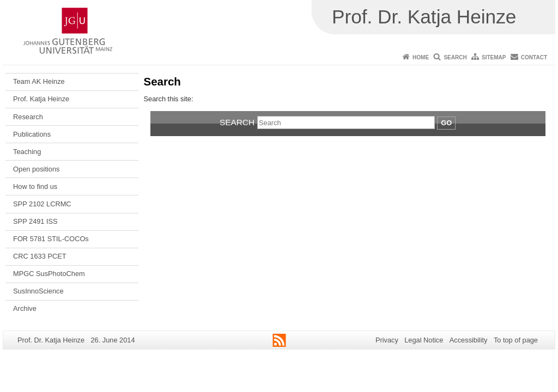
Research (28, 117)
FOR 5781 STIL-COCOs (51, 239)
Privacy (387, 340)
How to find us (35, 186)
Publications (32, 134)
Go (446, 123)
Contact (534, 57)
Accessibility (469, 340)
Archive (25, 308)
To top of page (516, 340)
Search (455, 57)
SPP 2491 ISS (35, 221)
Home (421, 57)
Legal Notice (424, 340)
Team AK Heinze (39, 81)
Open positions (36, 169)
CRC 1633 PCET (40, 256)
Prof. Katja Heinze (41, 99)
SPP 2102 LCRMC (42, 204)
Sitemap (494, 57)
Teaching (27, 152)
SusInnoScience (38, 291)
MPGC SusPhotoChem (49, 274)
